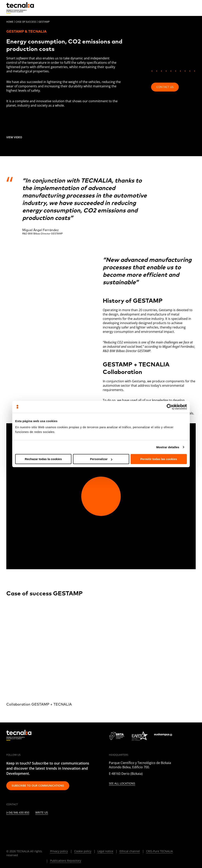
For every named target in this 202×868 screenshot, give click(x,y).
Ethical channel (130, 851)
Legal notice (105, 851)
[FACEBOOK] (37, 825)
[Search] (183, 8)
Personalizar (101, 459)
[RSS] (56, 825)
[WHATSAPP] (75, 825)
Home (10, 22)
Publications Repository (66, 861)
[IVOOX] (66, 825)
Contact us (165, 87)
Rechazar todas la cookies (43, 459)
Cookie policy (83, 851)
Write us (42, 813)
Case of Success (26, 22)
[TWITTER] (18, 825)
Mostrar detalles (168, 447)
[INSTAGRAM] (27, 825)
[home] (20, 8)
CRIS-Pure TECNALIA (159, 851)
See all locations (122, 784)
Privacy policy (59, 851)
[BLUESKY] (85, 825)
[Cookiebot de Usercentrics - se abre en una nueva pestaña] (170, 407)
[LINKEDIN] (8, 825)
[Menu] (193, 8)
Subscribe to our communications (38, 785)
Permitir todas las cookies (159, 459)
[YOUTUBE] (46, 825)
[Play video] (101, 496)
